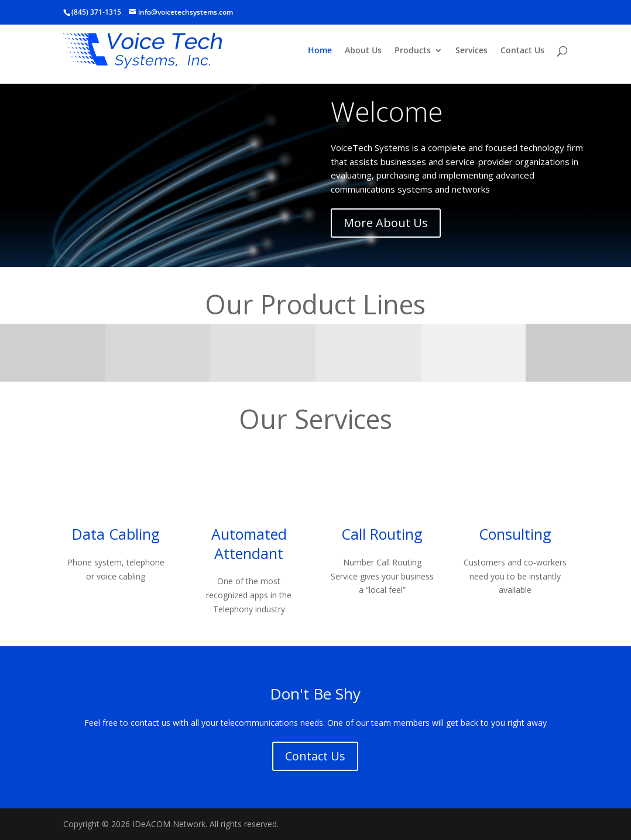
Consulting (515, 534)
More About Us (386, 223)
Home (320, 52)
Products (413, 52)
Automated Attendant (249, 544)
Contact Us (522, 52)
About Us (363, 52)
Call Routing (382, 534)
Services (471, 52)
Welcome (387, 111)
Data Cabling (116, 534)
